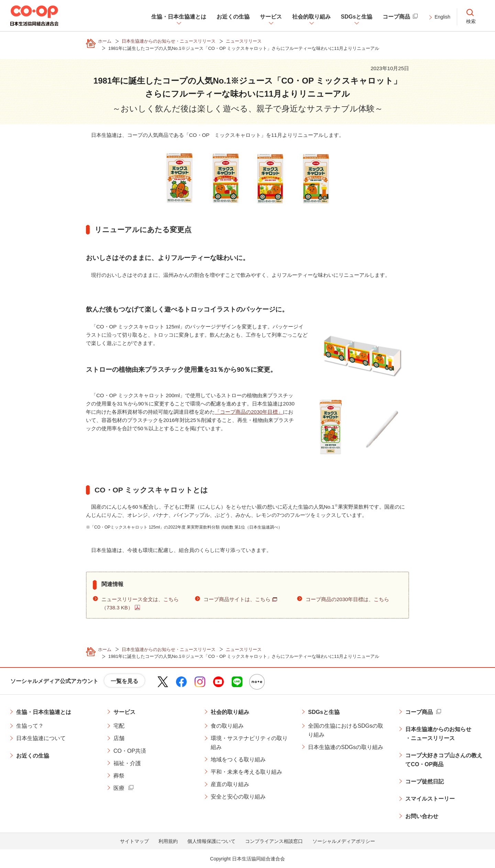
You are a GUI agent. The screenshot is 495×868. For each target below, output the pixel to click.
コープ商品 (419, 712)
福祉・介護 (127, 763)
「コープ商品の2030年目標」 (249, 412)
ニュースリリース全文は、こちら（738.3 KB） (140, 603)
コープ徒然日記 (425, 782)
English (442, 17)
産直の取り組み (230, 784)
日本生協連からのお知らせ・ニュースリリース (438, 734)
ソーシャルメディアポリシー (344, 841)
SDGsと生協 (324, 712)
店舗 (119, 738)
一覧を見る (124, 681)
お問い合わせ (422, 816)
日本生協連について (41, 738)
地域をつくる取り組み (238, 759)
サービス (124, 712)
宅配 (119, 726)
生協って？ (30, 726)
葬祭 (119, 776)
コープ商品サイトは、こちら (237, 599)
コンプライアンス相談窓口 (274, 841)
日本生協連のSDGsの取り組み (346, 747)
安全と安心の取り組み (238, 797)
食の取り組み (227, 726)
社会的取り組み (230, 712)
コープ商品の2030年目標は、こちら (347, 599)
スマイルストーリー (430, 799)
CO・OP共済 (130, 751)
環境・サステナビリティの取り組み (249, 743)
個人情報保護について (211, 841)
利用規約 (168, 841)
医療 (119, 788)
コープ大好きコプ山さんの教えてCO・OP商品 (444, 760)
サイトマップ (134, 841)
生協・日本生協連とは (44, 712)
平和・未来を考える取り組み (246, 772)
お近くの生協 (33, 756)
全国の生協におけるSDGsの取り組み (346, 730)
